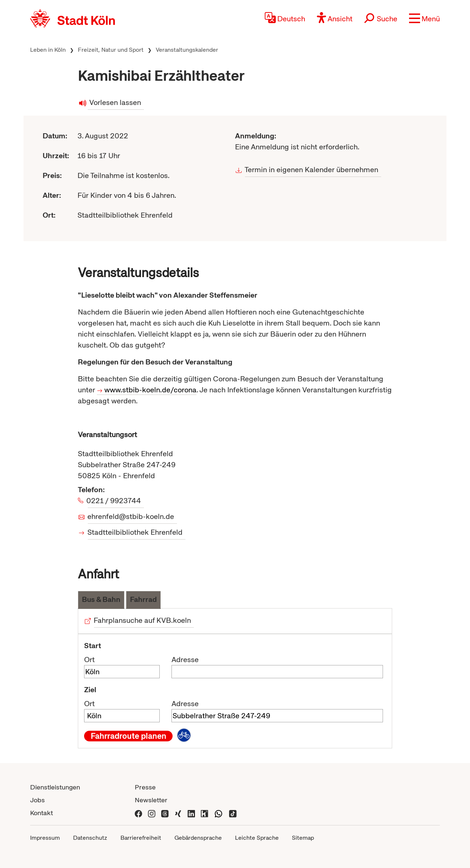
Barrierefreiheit (141, 838)
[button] (424, 18)
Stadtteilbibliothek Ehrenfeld (135, 532)
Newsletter (151, 800)
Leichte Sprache (257, 838)
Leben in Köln (48, 50)
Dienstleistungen (55, 787)
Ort (89, 660)
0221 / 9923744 (114, 501)
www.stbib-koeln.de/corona (150, 390)
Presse (145, 787)
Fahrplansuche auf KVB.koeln (142, 620)
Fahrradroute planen (129, 736)
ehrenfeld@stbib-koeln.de (131, 516)
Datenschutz (90, 838)
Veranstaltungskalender (187, 50)
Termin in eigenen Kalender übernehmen (312, 170)
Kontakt (41, 813)
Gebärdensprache (198, 838)
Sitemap (303, 838)
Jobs (37, 800)
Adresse (185, 660)
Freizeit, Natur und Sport (111, 50)
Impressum (45, 838)
